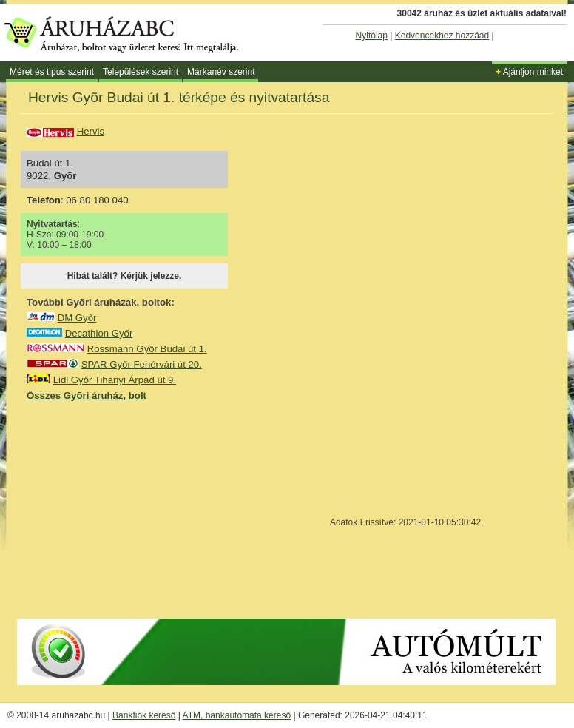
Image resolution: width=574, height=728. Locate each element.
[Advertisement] (138, 509)
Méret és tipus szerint (52, 72)
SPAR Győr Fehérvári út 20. (142, 364)
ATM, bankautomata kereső (237, 715)
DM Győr (77, 318)
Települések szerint (141, 72)
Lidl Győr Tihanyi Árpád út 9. (115, 380)
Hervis (91, 131)
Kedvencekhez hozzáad (442, 36)
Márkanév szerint (221, 72)
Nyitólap (372, 36)
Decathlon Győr (99, 333)
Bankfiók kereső (144, 715)
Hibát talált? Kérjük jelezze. (125, 276)
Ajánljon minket (529, 72)
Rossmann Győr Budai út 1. (147, 349)
